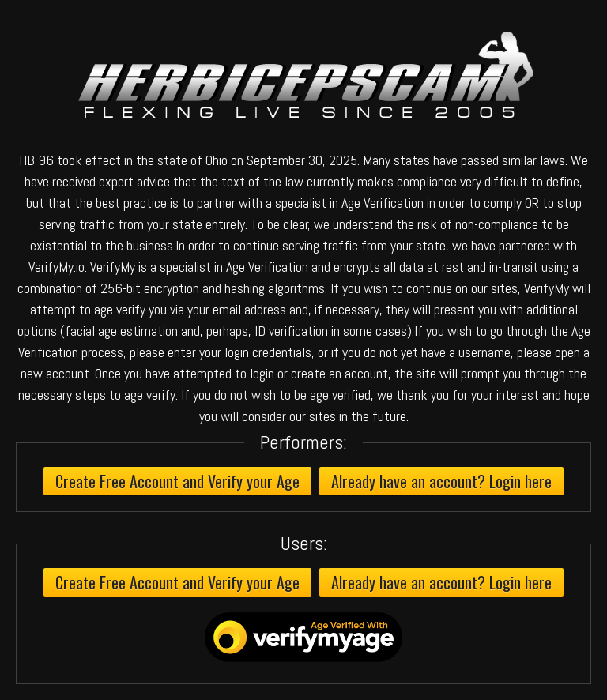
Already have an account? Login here (441, 481)
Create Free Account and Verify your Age (177, 481)
